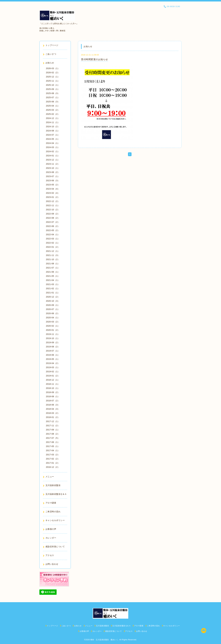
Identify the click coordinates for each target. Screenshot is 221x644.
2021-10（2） (53, 259)
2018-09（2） (53, 392)
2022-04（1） (53, 234)
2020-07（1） (53, 309)
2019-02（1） (53, 372)
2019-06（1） (53, 355)
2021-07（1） (53, 268)
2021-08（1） (53, 264)
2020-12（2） (53, 297)
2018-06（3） (53, 405)
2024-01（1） (53, 156)
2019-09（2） (53, 342)
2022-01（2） (53, 247)
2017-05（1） (53, 446)
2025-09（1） (53, 89)
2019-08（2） (53, 347)
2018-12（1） (53, 380)
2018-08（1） (53, 396)
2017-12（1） (53, 421)
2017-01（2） (53, 463)
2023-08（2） (53, 172)
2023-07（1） (53, 176)
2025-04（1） (53, 106)
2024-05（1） (53, 139)
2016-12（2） (53, 467)
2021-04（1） (53, 280)
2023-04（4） (53, 189)
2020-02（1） (53, 326)
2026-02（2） (53, 73)
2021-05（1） (53, 276)
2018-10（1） (53, 388)
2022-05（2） (53, 230)
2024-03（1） (53, 147)
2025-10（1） (53, 85)
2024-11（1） (53, 122)
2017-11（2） (53, 426)
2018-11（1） (53, 384)
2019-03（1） (53, 367)
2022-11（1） (53, 205)
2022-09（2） (53, 214)
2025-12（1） (53, 77)
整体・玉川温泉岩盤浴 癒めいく (104, 640)
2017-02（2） (53, 459)
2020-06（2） (53, 313)
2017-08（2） (53, 434)
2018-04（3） (53, 409)
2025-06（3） (53, 102)
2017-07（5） (53, 438)
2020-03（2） (53, 322)
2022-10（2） (53, 210)
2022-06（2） (53, 226)
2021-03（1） (53, 284)
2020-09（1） (53, 305)
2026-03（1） (53, 68)
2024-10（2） (53, 127)
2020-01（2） (53, 330)
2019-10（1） (53, 338)
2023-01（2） (53, 197)
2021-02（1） (53, 288)
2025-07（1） (53, 97)
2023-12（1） (53, 160)
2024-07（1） (53, 135)
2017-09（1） (53, 430)
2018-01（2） (53, 417)
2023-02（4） (53, 193)
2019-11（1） (53, 334)
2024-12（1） (53, 118)
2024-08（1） (53, 131)
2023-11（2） (53, 164)
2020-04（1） (53, 318)
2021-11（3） (53, 255)
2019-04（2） (53, 363)
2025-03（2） (53, 110)
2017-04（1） (53, 450)
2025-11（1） (53, 81)
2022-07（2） (53, 222)
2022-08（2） (53, 218)
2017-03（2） (53, 455)
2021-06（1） (53, 272)
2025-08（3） (53, 93)
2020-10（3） (53, 301)
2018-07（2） (53, 401)
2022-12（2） (53, 201)
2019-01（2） (53, 376)
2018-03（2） (53, 413)
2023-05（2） (53, 185)
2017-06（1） (53, 442)
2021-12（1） (53, 251)
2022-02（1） (53, 243)
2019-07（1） (53, 351)
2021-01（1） (53, 293)
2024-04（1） (53, 143)
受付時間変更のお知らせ (95, 59)
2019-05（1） (53, 359)
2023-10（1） (53, 168)
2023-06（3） (53, 181)
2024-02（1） (53, 151)
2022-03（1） (53, 239)
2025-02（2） (53, 114)
